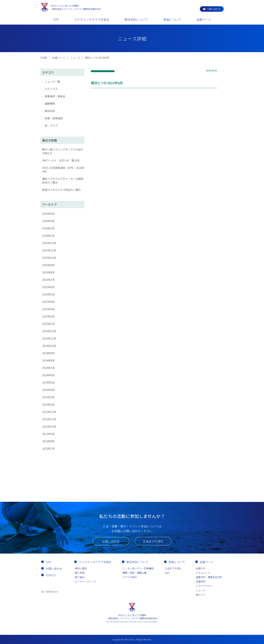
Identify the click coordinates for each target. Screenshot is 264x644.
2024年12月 (49, 331)
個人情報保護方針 (50, 592)
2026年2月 (48, 228)
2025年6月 (48, 287)
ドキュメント (203, 573)
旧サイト (201, 595)
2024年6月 (48, 375)
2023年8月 (48, 441)
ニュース (201, 590)
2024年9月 (48, 353)
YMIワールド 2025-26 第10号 (61, 160)
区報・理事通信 (54, 118)
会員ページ (204, 19)
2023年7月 (48, 449)
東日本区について (136, 19)
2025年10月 (49, 258)
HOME (44, 58)
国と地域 (80, 573)
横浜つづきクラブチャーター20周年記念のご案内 (63, 181)
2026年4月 (48, 214)
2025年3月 (48, 309)
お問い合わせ (214, 9)
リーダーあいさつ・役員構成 (138, 568)
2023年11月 (49, 419)
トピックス (51, 89)
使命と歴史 (81, 568)
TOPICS (51, 575)
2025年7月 (48, 280)
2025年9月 (48, 265)
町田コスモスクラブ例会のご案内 (61, 190)
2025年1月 (48, 324)
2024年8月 (48, 360)
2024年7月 (48, 368)
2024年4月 (48, 390)
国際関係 (50, 104)
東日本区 (50, 111)
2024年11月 (49, 338)
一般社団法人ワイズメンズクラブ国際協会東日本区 (76, 7)
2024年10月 (49, 346)
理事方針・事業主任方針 (209, 577)
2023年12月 (49, 412)
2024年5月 (48, 382)
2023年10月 (49, 427)
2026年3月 (48, 221)
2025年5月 (48, 294)
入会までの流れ (153, 541)
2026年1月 (48, 236)
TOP (56, 19)
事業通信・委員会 (55, 96)
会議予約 (201, 582)
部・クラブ (51, 126)
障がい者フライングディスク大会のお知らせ (63, 151)
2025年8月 (48, 272)
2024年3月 (48, 397)
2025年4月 (48, 302)
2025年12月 (49, 243)
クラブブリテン (204, 586)
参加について (172, 19)
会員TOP (201, 568)
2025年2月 (48, 316)
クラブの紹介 (130, 577)
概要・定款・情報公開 (135, 573)
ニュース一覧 (52, 81)
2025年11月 (49, 250)
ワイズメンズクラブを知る (92, 19)
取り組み (80, 577)
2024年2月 (48, 404)
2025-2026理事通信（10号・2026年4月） (63, 170)
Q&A (167, 573)
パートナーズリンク (86, 582)
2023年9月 (48, 434)
